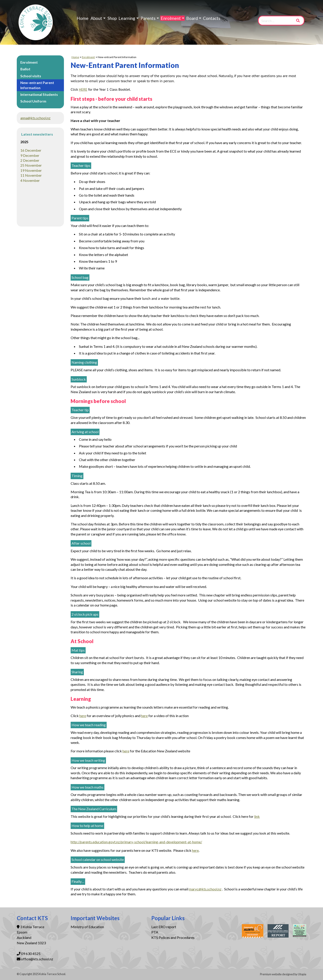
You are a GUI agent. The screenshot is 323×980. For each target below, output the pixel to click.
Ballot (25, 69)
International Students (39, 94)
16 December (31, 150)
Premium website (271, 974)
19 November (31, 170)
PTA (155, 932)
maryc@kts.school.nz (205, 889)
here (83, 716)
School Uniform (33, 101)
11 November (31, 175)
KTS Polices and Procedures (173, 937)
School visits (31, 76)
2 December (30, 160)
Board (192, 18)
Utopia (302, 974)
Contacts (212, 18)
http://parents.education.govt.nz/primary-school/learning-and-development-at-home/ (136, 842)
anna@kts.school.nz (35, 118)
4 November (30, 180)
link (257, 816)
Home (83, 18)
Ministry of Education (88, 927)
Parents (148, 18)
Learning (127, 18)
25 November (31, 165)
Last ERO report (164, 927)
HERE (83, 89)
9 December (30, 155)
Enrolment (171, 18)
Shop (112, 18)
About (96, 18)
